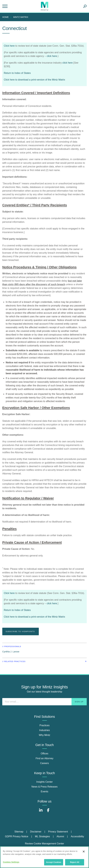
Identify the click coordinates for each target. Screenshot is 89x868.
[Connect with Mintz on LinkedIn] (41, 812)
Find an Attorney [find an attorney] (44, 758)
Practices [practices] (45, 725)
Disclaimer (36, 832)
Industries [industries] (44, 730)
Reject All (75, 862)
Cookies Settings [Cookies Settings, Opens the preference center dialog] (11, 862)
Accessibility (77, 836)
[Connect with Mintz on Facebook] (48, 812)
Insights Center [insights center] (45, 782)
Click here (9, 46)
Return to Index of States (17, 73)
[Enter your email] (44, 702)
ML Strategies (42, 836)
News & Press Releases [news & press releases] (45, 787)
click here (52, 56)
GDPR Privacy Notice (17, 836)
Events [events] (44, 792)
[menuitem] (6, 17)
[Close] (84, 852)
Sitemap (19, 832)
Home (5, 17)
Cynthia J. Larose (11, 652)
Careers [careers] (44, 763)
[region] (44, 857)
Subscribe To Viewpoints (21, 631)
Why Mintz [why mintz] (44, 735)
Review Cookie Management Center (44, 844)
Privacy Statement (58, 832)
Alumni (60, 836)
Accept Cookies (54, 862)
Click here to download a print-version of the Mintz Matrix (34, 80)
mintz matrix (21, 17)
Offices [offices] (45, 754)
